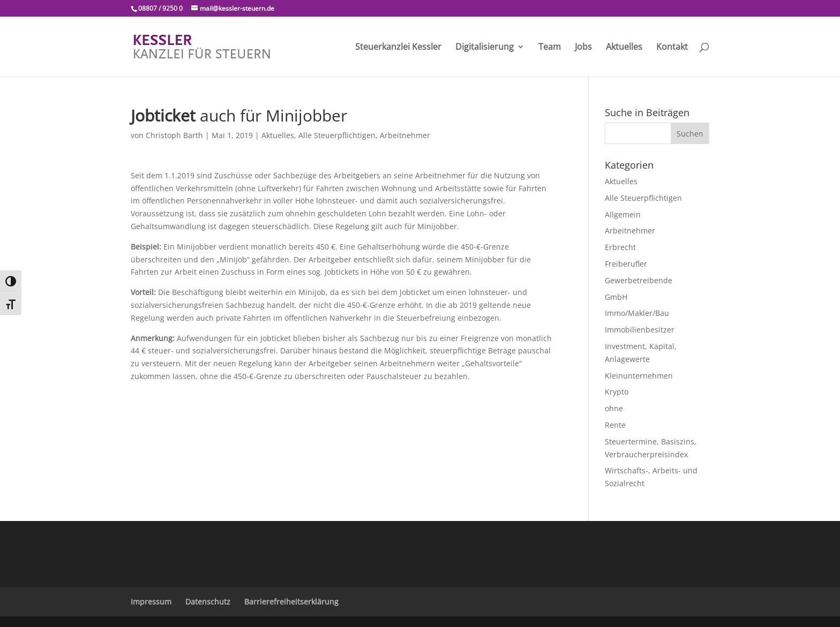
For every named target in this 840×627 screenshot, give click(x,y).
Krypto (617, 392)
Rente (615, 425)
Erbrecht (620, 247)
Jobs (583, 48)
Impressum (151, 602)
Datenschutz (208, 602)
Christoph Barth (174, 135)
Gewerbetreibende (639, 280)
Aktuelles (624, 48)
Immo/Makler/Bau (637, 313)
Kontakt (672, 48)
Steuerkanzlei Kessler (398, 48)
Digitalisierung (485, 48)
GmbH (616, 297)
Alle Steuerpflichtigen (337, 135)
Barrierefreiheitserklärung (291, 602)
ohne (614, 408)
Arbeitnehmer (405, 135)
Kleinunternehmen (639, 376)
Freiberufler (626, 264)
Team (550, 48)
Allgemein (623, 214)
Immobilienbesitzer (640, 330)
